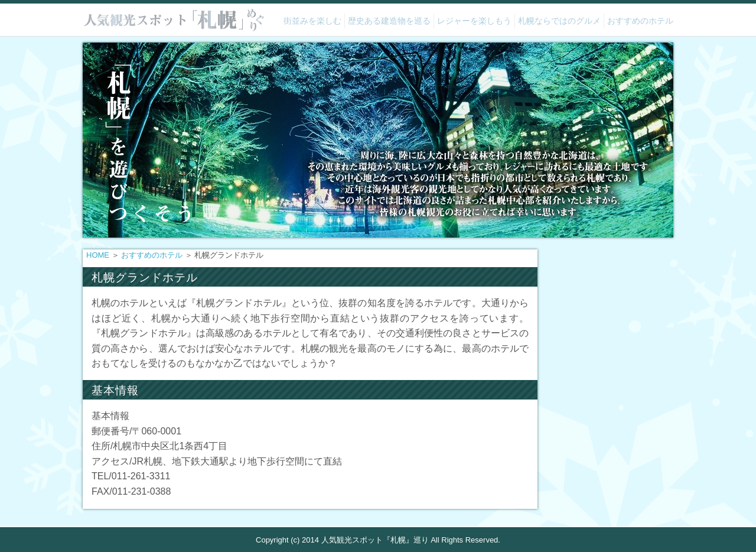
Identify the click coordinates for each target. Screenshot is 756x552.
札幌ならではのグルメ (559, 21)
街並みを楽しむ (312, 21)
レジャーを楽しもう (474, 21)
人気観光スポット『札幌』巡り (375, 540)
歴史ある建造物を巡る (389, 21)
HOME (98, 255)
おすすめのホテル (640, 21)
